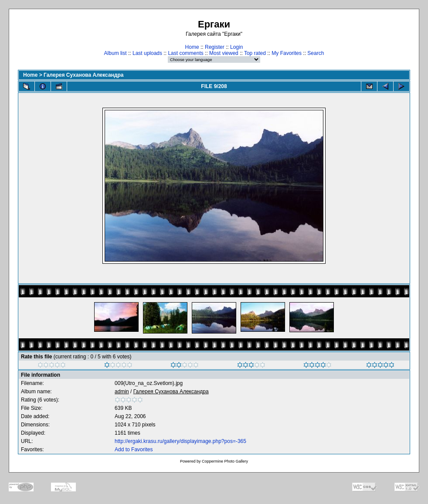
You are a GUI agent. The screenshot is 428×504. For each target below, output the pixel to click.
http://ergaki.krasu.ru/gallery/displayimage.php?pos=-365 (180, 441)
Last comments (185, 53)
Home (192, 47)
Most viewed (224, 53)
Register (215, 47)
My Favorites (287, 53)
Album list (115, 53)
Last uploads (147, 53)
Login (236, 47)
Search (316, 53)
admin (122, 392)
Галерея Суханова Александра (83, 75)
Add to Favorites (134, 450)
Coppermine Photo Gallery (225, 461)
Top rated (255, 53)
